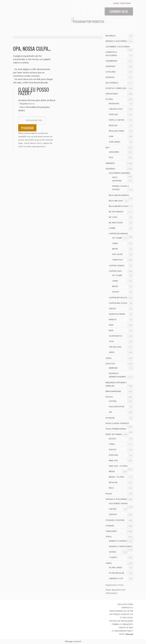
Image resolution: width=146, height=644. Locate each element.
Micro (115, 249)
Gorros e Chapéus (118, 541)
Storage (110, 526)
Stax (111, 341)
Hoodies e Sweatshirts (121, 546)
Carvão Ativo (116, 109)
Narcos (113, 320)
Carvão (113, 509)
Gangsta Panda (117, 314)
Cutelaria (111, 72)
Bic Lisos (113, 217)
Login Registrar (122, 3)
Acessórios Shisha (118, 503)
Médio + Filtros (117, 477)
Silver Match (116, 336)
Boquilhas (114, 104)
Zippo (112, 352)
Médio (112, 471)
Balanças (111, 36)
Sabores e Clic (116, 578)
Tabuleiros (111, 531)
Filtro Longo (116, 568)
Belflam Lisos (116, 201)
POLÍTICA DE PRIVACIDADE (121, 621)
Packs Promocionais (116, 429)
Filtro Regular (117, 573)
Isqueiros (110, 169)
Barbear (113, 368)
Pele (111, 157)
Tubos (109, 563)
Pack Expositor (117, 407)
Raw (111, 330)
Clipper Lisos (115, 271)
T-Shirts (113, 557)
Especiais (114, 114)
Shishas (113, 514)
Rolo (111, 488)
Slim (111, 136)
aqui (114, 590)
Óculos (109, 397)
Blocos (112, 439)
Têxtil (109, 537)
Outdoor (110, 418)
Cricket (113, 309)
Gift (108, 148)
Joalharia (114, 152)
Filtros (109, 99)
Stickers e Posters (115, 520)
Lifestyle (110, 364)
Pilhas (109, 494)
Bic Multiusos (116, 223)
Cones (112, 444)
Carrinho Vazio (119, 11)
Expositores (112, 94)
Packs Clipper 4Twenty (117, 423)
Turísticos (117, 260)
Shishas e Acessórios (116, 499)
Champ (112, 228)
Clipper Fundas (117, 266)
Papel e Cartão (117, 120)
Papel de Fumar (114, 434)
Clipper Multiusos (118, 303)
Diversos (110, 77)
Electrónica (112, 83)
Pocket (116, 292)
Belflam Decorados (119, 195)
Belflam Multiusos (119, 206)
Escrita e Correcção (116, 88)
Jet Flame (117, 238)
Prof (111, 325)
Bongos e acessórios (116, 41)
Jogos (109, 358)
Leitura (113, 401)
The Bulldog (115, 347)
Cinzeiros (110, 66)
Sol (111, 412)
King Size (113, 461)
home (32, 104)
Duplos (113, 450)
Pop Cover (117, 254)
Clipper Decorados (118, 234)
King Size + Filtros (118, 466)
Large (115, 243)
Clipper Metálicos (118, 298)
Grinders (110, 163)
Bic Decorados (116, 212)
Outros (113, 552)
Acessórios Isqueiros (120, 173)
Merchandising (113, 391)
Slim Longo (115, 142)
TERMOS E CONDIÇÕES (122, 624)
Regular (113, 125)
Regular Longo (117, 131)
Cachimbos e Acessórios (118, 47)
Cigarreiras (112, 61)
